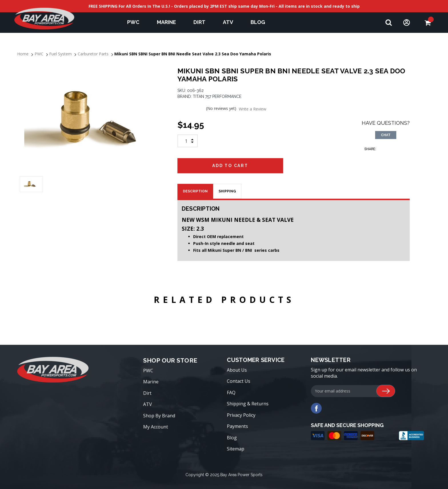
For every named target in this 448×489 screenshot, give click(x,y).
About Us (237, 370)
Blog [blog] (258, 22)
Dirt (202, 22)
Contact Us (239, 381)
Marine (169, 22)
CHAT (386, 135)
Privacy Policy (241, 415)
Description (195, 191)
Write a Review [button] (253, 109)
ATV (231, 22)
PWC (136, 22)
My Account (156, 427)
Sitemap (236, 449)
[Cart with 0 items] (428, 23)
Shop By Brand (159, 416)
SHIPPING (227, 191)
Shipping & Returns (248, 404)
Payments (237, 426)
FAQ (231, 393)
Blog (232, 438)
